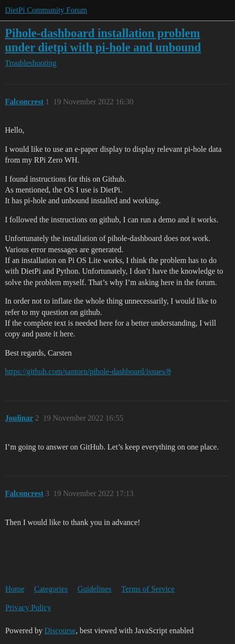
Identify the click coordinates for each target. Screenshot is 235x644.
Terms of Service (148, 589)
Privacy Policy (28, 608)
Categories (51, 589)
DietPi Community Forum (46, 10)
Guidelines (94, 589)
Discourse (60, 631)
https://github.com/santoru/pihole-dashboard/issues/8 (88, 371)
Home (15, 589)
